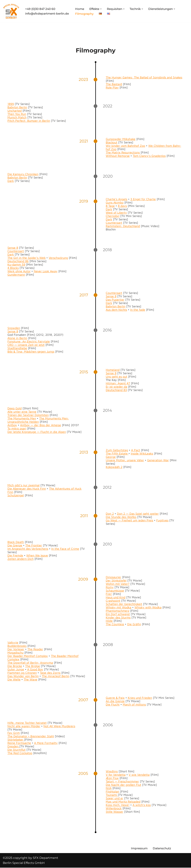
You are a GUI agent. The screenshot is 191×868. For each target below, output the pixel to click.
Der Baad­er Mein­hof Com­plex (28, 656)
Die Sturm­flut (17, 750)
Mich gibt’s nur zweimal (24, 485)
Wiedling (112, 771)
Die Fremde (15, 555)
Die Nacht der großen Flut (123, 785)
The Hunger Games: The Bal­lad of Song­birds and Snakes (144, 77)
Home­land (113, 370)
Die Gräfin (134, 624)
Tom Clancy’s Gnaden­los (149, 156)
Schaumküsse (115, 590)
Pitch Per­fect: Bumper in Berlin (29, 121)
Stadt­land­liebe (17, 348)
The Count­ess (115, 624)
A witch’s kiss (142, 805)
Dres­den (13, 746)
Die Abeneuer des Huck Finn (27, 489)
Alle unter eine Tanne (22, 412)
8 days (122, 206)
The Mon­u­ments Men (22, 418)
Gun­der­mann (16, 275)
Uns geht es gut (116, 376)
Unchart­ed (15, 111)
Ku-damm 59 (16, 264)
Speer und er (115, 798)
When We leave (37, 555)
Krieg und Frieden (140, 698)
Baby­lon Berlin (17, 107)
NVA (109, 788)
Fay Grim (14, 733)
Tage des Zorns (50, 673)
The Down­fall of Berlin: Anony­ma (30, 663)
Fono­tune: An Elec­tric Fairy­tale (29, 341)
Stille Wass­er (115, 812)
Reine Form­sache (19, 743)
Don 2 (110, 514)
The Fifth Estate (117, 453)
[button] (106, 9)
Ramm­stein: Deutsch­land (123, 226)
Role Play (112, 87)
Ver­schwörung (58, 258)
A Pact (136, 450)
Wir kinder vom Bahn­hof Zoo (125, 146)
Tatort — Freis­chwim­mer (122, 781)
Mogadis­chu (15, 652)
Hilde (109, 621)
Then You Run (17, 114)
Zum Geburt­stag (117, 450)
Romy (110, 587)
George (111, 457)
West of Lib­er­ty (116, 213)
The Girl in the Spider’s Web (26, 258)
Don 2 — (123, 514)
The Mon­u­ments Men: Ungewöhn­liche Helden (38, 420)
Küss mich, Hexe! (118, 805)
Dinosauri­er (113, 577)
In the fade (138, 310)
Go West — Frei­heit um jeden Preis (129, 520)
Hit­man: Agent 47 (118, 383)
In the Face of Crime (65, 549)
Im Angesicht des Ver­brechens (28, 549)
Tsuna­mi (112, 795)
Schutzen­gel (16, 495)
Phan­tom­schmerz (118, 611)
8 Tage (110, 206)
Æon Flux (112, 778)
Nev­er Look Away (46, 271)
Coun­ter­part (114, 223)
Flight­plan (112, 791)
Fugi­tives (162, 520)
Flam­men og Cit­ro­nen (22, 673)
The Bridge (33, 666)
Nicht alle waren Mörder (24, 726)
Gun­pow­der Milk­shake (121, 139)
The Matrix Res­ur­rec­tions (123, 152)
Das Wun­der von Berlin (23, 676)
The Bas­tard (114, 84)
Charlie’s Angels (116, 199)
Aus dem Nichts (116, 310)
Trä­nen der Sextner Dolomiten (28, 415)
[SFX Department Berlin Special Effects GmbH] (11, 11)
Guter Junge (16, 669)
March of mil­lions (134, 704)
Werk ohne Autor (19, 271)
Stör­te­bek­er (16, 740)
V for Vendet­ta (116, 775)
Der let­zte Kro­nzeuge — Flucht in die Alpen (37, 432)
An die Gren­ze (115, 701)
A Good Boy (35, 669)
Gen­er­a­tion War (158, 460)
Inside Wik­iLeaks (142, 453)
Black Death (16, 542)
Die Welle (14, 679)
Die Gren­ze (15, 545)
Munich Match (17, 117)
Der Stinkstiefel (116, 580)
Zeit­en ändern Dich (21, 559)
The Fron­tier (34, 545)
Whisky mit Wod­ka (119, 607)
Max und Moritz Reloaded (123, 802)
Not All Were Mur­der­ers (59, 726)
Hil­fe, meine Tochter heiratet (27, 723)
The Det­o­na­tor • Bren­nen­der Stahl (31, 736)
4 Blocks (13, 268)
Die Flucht (113, 704)
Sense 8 (13, 248)
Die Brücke (15, 666)
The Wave (30, 679)
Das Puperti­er (115, 300)
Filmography (88, 14)
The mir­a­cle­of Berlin (56, 676)
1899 (11, 104)
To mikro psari (17, 428)
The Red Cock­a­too (20, 753)
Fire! (109, 594)
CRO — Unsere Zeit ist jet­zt (26, 345)
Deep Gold (15, 408)
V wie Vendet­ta (139, 775)
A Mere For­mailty (46, 743)
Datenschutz (163, 849)
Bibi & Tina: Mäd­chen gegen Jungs (31, 351)
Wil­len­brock (114, 808)
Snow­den (14, 328)
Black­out (112, 142)
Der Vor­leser (16, 649)
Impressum (140, 849)
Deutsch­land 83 (116, 390)
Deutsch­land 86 (18, 261)
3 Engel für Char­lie (143, 199)
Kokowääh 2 (114, 467)
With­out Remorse (118, 156)
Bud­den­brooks (17, 646)
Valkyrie (13, 642)
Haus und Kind (116, 597)
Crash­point (113, 601)
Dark (11, 181)
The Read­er (35, 649)
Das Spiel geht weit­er (144, 514)
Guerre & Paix (115, 698)
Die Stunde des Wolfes (121, 517)
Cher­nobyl (113, 216)
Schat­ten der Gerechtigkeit (124, 604)
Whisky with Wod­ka (148, 607)
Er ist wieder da (116, 387)
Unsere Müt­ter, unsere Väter (125, 460)
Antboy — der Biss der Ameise (41, 425)
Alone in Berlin (17, 338)
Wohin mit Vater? (118, 584)
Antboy (12, 425)
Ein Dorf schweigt (118, 614)
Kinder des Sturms (118, 617)
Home (83, 9)
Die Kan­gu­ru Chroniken (23, 174)
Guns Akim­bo (115, 202)
